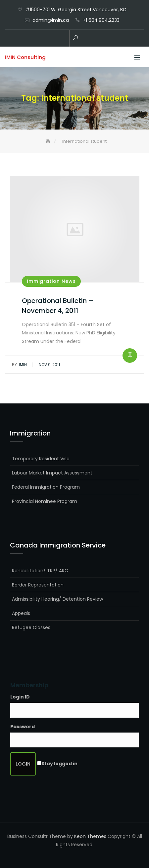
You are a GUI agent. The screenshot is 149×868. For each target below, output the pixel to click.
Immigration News (51, 281)
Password (23, 727)
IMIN (19, 365)
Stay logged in (59, 764)
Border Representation (38, 585)
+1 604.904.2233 (101, 20)
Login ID (20, 697)
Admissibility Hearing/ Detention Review (57, 599)
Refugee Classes (31, 627)
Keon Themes (90, 836)
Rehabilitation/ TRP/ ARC (40, 571)
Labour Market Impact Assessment (52, 473)
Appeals (21, 613)
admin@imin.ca (51, 20)
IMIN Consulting (25, 57)
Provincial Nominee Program (45, 501)
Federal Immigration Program (46, 487)
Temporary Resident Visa (41, 459)
